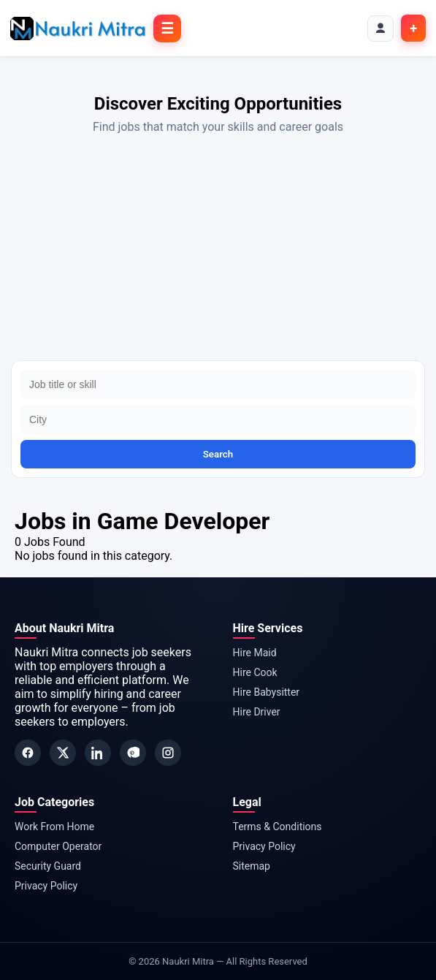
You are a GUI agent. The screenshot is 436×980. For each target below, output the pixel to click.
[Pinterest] (133, 753)
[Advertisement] (218, 251)
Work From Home (54, 827)
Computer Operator (58, 846)
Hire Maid (255, 653)
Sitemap (252, 866)
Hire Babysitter (267, 692)
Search (218, 454)
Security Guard (48, 866)
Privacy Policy (46, 886)
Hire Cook (255, 672)
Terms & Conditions (278, 827)
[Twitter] (63, 753)
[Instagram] (168, 753)
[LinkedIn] (98, 753)
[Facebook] (28, 753)
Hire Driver (257, 712)
